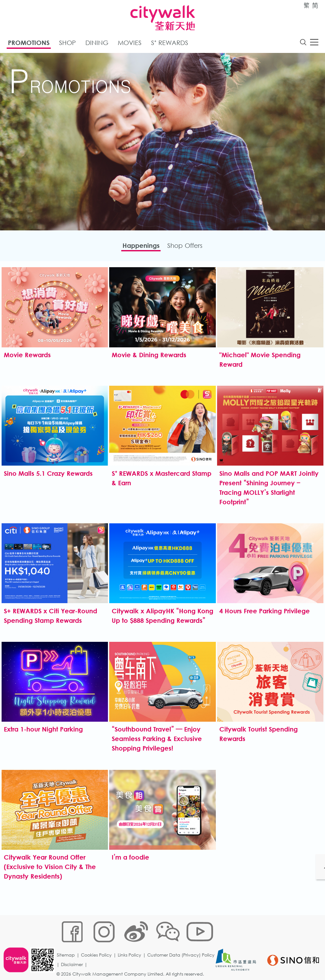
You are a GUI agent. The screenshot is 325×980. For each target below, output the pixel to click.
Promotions (29, 44)
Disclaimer (143, 950)
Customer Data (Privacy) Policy (92, 950)
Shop (67, 44)
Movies (130, 44)
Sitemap (68, 941)
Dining (97, 44)
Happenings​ (137, 247)
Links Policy (131, 941)
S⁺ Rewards (170, 44)
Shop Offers (189, 247)
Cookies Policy (98, 941)
